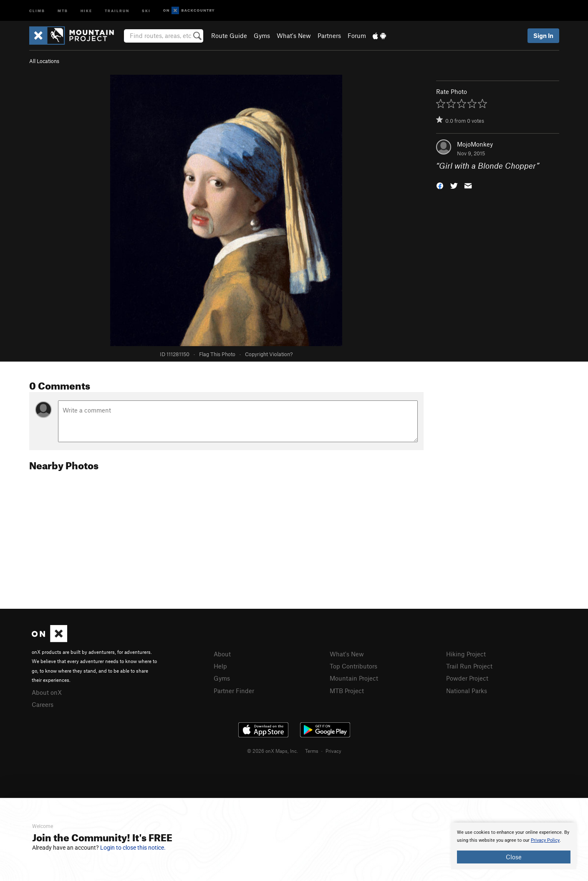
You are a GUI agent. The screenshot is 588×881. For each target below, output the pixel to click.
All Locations (44, 61)
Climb (37, 10)
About (222, 654)
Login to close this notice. (133, 848)
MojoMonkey (475, 144)
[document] (514, 846)
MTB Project (347, 691)
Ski (146, 10)
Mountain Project (354, 678)
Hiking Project (466, 654)
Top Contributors (353, 666)
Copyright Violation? (269, 354)
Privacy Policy (545, 840)
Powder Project (467, 678)
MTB (63, 10)
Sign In (543, 35)
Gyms (262, 35)
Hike (86, 10)
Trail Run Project (469, 666)
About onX (47, 692)
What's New (294, 35)
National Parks (467, 691)
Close (514, 857)
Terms (312, 751)
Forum (357, 35)
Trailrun (117, 10)
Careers (43, 704)
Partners (329, 35)
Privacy (333, 751)
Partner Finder (234, 691)
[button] (440, 185)
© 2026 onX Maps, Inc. (273, 751)
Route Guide (229, 35)
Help (220, 666)
